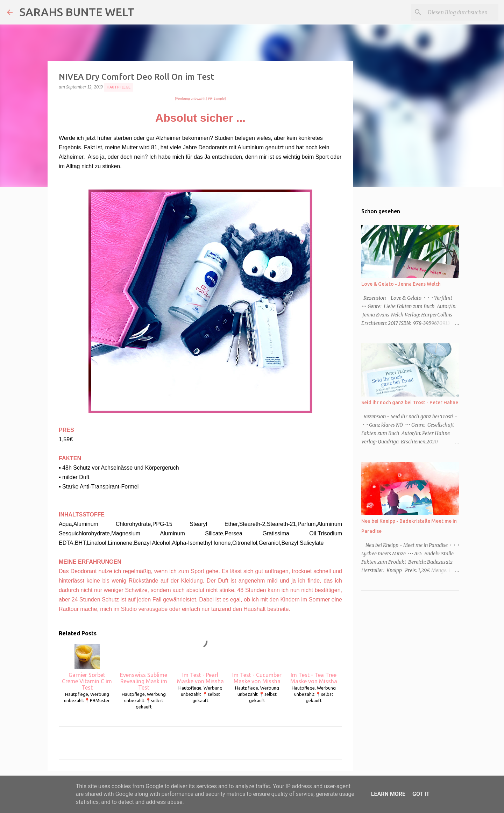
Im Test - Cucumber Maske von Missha (257, 664)
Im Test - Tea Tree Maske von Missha (314, 664)
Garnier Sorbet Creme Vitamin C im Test (87, 667)
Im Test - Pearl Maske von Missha (200, 664)
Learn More (388, 794)
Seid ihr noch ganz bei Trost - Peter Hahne (410, 402)
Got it (421, 794)
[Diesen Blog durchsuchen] (462, 12)
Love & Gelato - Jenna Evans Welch (401, 284)
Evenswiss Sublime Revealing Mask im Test (144, 667)
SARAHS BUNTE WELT (77, 12)
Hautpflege (119, 87)
